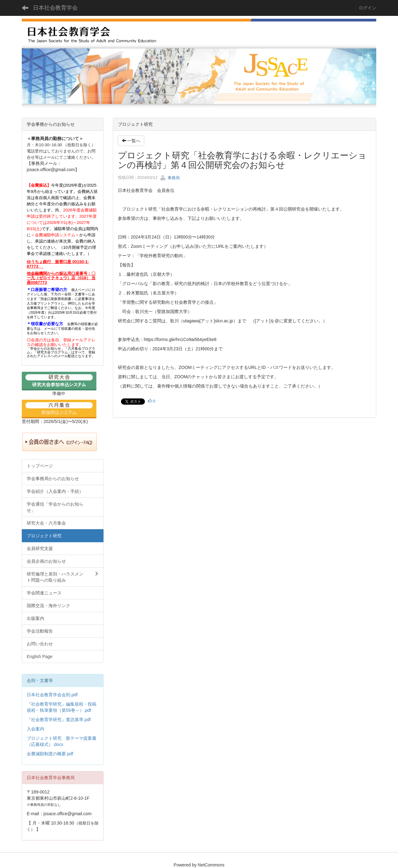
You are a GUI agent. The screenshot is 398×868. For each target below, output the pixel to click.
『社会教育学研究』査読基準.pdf (59, 720)
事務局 (170, 178)
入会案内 (35, 729)
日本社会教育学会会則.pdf (52, 695)
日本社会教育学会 (55, 8)
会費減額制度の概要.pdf (50, 754)
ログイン (368, 8)
